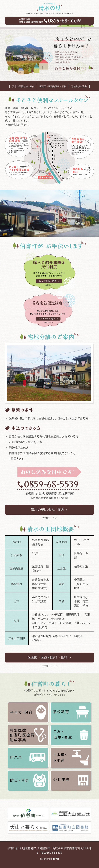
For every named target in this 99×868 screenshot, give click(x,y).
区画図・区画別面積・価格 (53, 86)
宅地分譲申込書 (79, 86)
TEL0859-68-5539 (51, 853)
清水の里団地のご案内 (23, 86)
